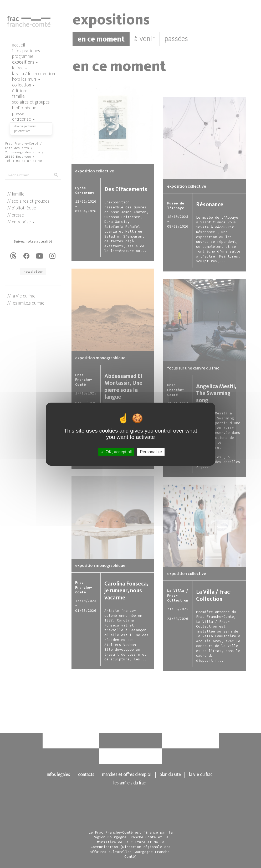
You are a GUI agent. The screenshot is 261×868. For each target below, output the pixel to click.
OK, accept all (116, 452)
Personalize (151, 452)
